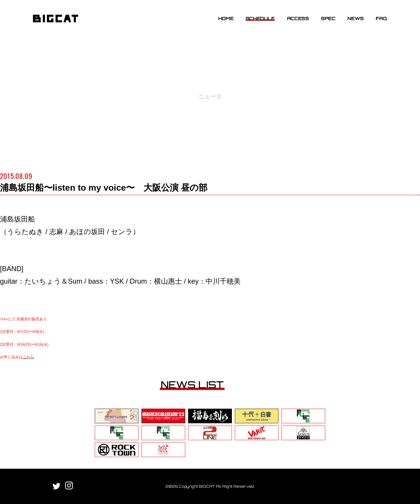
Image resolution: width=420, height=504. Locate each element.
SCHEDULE (260, 18)
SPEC (328, 18)
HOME (226, 18)
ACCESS (298, 18)
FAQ (381, 18)
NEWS (356, 18)
